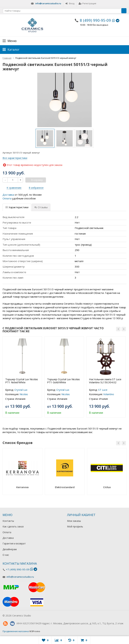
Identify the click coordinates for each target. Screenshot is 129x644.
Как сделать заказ (13, 526)
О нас (6, 555)
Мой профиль (75, 526)
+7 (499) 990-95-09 (18, 569)
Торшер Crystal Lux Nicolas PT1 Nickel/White (22, 381)
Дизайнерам (10, 549)
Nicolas (24, 394)
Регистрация (87, 3)
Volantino (109, 394)
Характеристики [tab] (17, 207)
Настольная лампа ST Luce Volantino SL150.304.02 (105, 381)
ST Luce (103, 390)
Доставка (8, 195)
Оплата (7, 198)
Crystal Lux (21, 390)
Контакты (8, 521)
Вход (70, 3)
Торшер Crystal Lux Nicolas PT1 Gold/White (63, 381)
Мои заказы (74, 521)
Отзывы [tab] (41, 207)
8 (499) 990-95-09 (95, 20)
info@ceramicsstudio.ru (48, 3)
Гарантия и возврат (14, 543)
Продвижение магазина (16, 631)
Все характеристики (15, 158)
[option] (45, 138)
